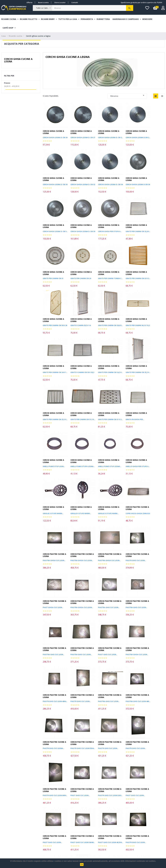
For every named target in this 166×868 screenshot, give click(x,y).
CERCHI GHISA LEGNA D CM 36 (104, 179)
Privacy (71, 847)
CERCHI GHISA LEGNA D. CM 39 (154, 179)
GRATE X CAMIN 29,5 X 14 (103, 267)
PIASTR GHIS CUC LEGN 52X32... (129, 622)
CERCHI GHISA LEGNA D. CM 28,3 (104, 135)
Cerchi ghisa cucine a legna (18, 60)
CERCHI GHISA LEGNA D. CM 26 (54, 135)
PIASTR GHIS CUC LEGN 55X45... (129, 577)
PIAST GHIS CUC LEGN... (77, 533)
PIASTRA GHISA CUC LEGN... (104, 533)
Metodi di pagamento (44, 832)
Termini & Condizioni (43, 837)
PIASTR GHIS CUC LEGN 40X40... (129, 533)
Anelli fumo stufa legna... (154, 356)
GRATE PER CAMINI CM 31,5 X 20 (54, 356)
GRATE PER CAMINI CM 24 (128, 223)
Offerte (29, 2)
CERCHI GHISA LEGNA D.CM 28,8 (129, 135)
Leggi (106, 809)
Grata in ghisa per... (102, 356)
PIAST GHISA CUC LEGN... (53, 489)
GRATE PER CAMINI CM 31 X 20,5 (79, 356)
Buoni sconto (43, 2)
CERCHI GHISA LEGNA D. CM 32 (54, 179)
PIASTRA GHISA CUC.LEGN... (79, 444)
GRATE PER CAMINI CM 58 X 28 (79, 267)
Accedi (4, 842)
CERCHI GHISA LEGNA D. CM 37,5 (129, 179)
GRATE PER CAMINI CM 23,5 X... (154, 312)
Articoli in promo (75, 832)
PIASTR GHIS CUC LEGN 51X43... (129, 710)
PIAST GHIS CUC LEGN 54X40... (79, 666)
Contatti (75, 2)
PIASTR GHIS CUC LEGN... (153, 444)
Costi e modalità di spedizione (47, 827)
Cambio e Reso (40, 842)
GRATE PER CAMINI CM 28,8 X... (129, 267)
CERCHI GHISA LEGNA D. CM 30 (154, 135)
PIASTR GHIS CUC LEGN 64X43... (79, 622)
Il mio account (7, 827)
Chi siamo (38, 847)
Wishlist (4, 847)
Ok (82, 865)
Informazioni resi (8, 837)
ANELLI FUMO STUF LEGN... (128, 356)
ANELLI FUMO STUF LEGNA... (54, 400)
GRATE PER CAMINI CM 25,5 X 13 (129, 312)
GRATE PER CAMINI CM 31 (103, 223)
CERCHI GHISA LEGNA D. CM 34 (79, 179)
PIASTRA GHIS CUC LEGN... (103, 489)
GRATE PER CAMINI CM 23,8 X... (79, 223)
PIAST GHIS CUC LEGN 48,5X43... (104, 666)
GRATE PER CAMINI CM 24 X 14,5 (54, 312)
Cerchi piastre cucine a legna (54, 439)
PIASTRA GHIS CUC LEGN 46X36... (79, 577)
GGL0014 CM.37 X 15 (76, 754)
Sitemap (71, 837)
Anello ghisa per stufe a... (79, 400)
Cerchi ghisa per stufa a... (54, 223)
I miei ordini (6, 832)
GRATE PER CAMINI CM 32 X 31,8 (54, 267)
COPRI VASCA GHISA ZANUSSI (54, 444)
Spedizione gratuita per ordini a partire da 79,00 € (141, 2)
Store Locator (60, 2)
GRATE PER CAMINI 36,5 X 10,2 (154, 267)
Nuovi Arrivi (73, 827)
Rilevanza (127, 96)
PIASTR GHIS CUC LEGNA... (103, 577)
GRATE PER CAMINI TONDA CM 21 (154, 223)
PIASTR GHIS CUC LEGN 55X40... (154, 666)
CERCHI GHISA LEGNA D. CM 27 (79, 135)
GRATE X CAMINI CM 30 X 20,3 (79, 312)
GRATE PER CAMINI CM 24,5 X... (104, 312)
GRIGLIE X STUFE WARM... (103, 400)
